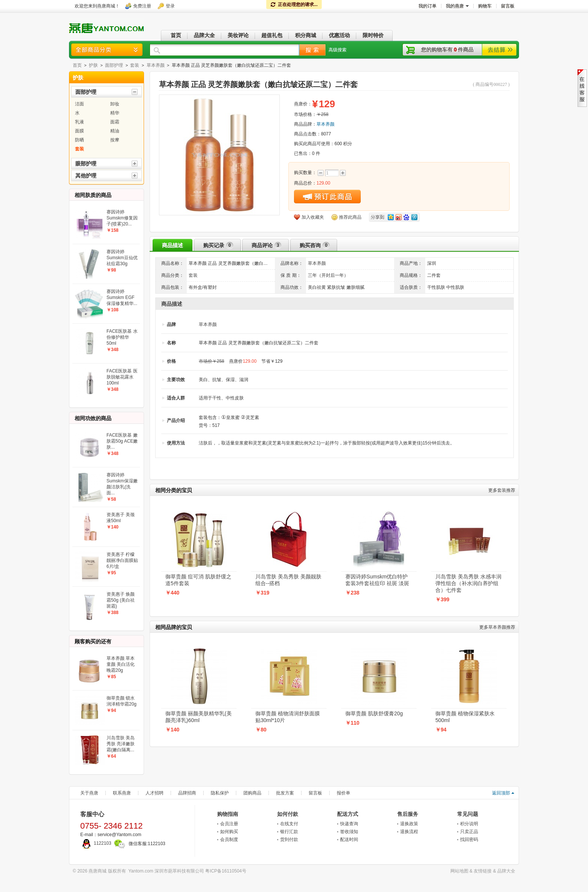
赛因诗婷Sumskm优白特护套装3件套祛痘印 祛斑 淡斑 (377, 580)
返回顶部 (501, 793)
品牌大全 (506, 871)
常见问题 (468, 814)
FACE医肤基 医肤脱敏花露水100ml (122, 377)
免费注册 (142, 6)
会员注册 (229, 824)
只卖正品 (469, 832)
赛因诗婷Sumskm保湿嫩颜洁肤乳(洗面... (122, 484)
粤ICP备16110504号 (226, 871)
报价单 (343, 793)
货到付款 (289, 839)
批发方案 (285, 793)
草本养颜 (156, 65)
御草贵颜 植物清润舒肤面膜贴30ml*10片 (288, 717)
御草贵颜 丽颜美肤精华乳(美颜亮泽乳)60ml (199, 717)
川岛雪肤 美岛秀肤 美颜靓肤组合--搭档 (288, 580)
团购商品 (252, 793)
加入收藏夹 (313, 217)
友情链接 (483, 871)
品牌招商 (187, 793)
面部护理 (114, 65)
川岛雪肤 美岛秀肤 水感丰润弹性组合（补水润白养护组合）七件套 (468, 583)
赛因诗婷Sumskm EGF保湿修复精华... (122, 297)
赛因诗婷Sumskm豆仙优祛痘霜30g (122, 258)
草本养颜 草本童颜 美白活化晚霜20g (121, 664)
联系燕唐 (122, 793)
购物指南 (228, 814)
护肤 (93, 65)
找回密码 (469, 839)
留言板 (315, 793)
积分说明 (469, 824)
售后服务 (408, 814)
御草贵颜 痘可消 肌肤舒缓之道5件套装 (198, 580)
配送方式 (348, 814)
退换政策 (409, 824)
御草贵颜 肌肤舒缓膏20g (374, 713)
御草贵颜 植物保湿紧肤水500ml (465, 717)
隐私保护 (220, 793)
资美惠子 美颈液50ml (121, 518)
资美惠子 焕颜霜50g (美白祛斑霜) (121, 600)
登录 (170, 6)
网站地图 (459, 871)
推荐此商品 (350, 217)
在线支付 (289, 824)
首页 (77, 65)
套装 (135, 65)
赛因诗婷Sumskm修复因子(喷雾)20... (122, 218)
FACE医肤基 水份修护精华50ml (122, 337)
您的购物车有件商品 (447, 50)
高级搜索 (337, 50)
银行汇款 (289, 832)
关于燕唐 (89, 793)
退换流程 (409, 832)
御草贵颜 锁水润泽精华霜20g (121, 701)
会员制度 (229, 839)
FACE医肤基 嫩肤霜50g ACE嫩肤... (122, 441)
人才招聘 (154, 793)
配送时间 (349, 839)
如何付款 (288, 814)
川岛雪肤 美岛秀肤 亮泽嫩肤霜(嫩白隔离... (121, 744)
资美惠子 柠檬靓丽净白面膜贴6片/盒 (122, 560)
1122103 (96, 843)
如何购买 (229, 832)
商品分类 (107, 50)
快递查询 (349, 824)
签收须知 (349, 832)
